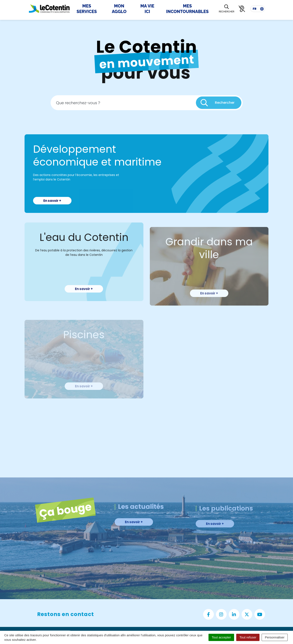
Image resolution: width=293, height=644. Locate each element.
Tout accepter (221, 637)
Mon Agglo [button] (119, 9)
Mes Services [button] (87, 9)
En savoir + (52, 209)
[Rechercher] (227, 9)
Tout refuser (248, 637)
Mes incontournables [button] (187, 9)
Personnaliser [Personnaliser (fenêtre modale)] (275, 637)
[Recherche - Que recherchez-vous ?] (123, 103)
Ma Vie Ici (147, 9)
